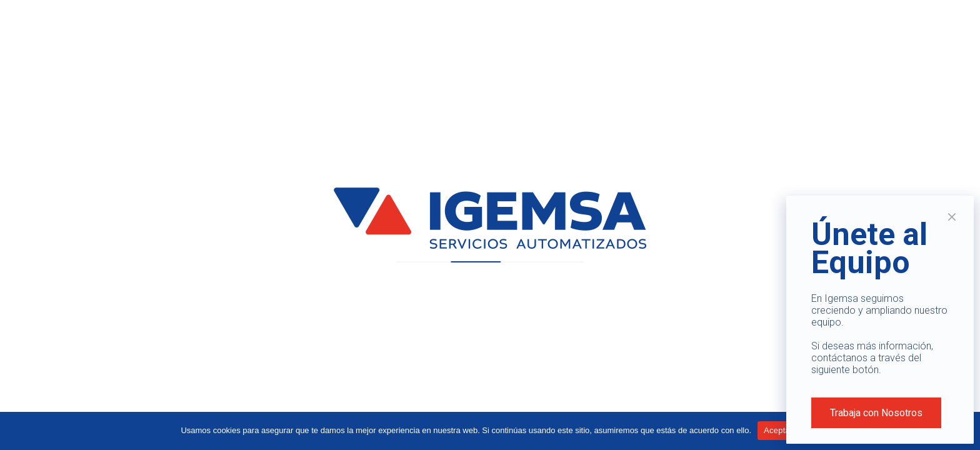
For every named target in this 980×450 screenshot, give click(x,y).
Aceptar (778, 430)
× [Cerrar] (952, 217)
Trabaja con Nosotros (876, 413)
